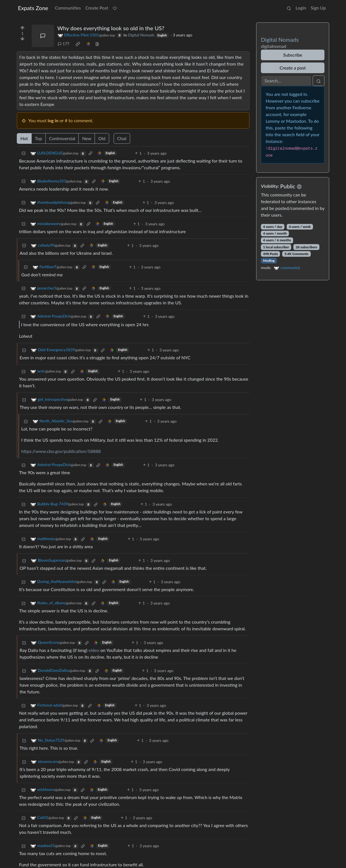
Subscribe (293, 55)
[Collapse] (24, 153)
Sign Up (318, 8)
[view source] (97, 44)
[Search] (286, 81)
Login (301, 8)
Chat (122, 138)
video (94, 650)
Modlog (269, 261)
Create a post (293, 68)
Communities (68, 8)
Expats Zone (33, 8)
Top (39, 138)
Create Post (97, 8)
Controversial (62, 138)
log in (53, 120)
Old (102, 138)
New (87, 138)
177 (64, 44)
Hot (24, 138)
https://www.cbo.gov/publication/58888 (61, 451)
